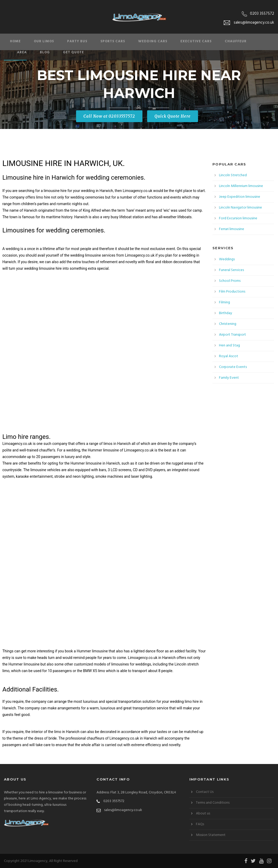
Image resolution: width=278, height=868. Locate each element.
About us (203, 814)
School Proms (230, 281)
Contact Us (205, 792)
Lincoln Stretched (233, 175)
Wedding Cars (153, 41)
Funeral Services (231, 270)
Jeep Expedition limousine (240, 197)
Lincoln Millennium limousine (241, 186)
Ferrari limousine (232, 229)
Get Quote (73, 52)
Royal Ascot (229, 356)
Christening (228, 324)
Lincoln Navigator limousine (240, 208)
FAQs (200, 824)
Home (15, 41)
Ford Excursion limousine (238, 218)
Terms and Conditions (213, 803)
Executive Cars (196, 41)
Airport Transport (232, 335)
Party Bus (77, 41)
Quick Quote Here (173, 116)
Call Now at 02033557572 (109, 116)
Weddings (227, 259)
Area (22, 52)
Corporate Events (233, 367)
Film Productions (232, 292)
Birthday (226, 313)
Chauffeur (236, 41)
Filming (224, 302)
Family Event (229, 378)
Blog (45, 52)
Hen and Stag (229, 345)
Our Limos (44, 41)
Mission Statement (211, 835)
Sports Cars (113, 41)
